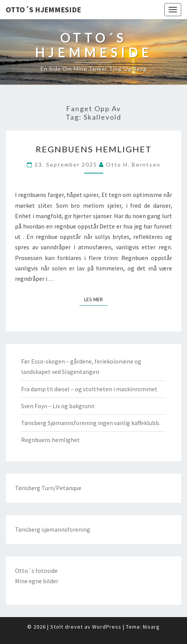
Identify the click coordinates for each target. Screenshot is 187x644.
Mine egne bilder (37, 581)
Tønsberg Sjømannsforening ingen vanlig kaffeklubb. (91, 423)
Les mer (96, 299)
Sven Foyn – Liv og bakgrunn (58, 406)
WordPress (107, 627)
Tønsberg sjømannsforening (53, 529)
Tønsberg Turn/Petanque (48, 488)
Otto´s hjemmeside (43, 9)
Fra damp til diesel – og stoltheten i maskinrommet (89, 389)
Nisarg (151, 627)
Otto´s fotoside (36, 571)
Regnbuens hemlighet (94, 149)
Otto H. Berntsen (133, 164)
